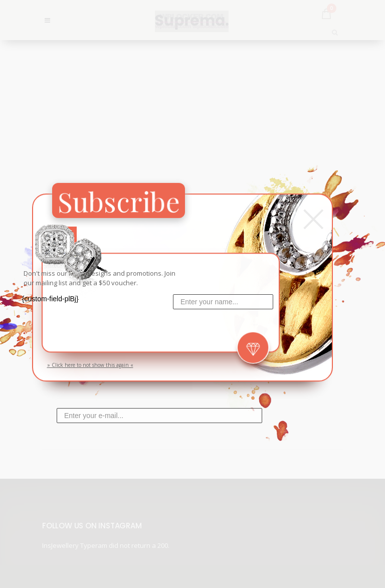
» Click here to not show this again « (90, 365)
